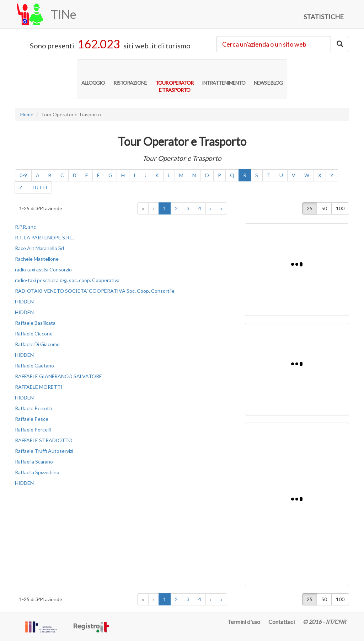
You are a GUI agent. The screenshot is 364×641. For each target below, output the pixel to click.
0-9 (23, 175)
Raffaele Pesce (32, 419)
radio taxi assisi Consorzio (43, 269)
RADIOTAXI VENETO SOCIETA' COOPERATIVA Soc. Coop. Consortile (95, 291)
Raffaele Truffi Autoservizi (44, 451)
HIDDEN (24, 301)
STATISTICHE (324, 17)
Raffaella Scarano (34, 462)
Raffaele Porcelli (33, 430)
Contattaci (282, 622)
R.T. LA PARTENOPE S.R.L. (44, 237)
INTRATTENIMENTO (224, 75)
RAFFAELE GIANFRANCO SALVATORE (58, 376)
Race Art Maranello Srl (39, 248)
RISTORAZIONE (130, 75)
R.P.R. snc (25, 227)
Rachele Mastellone (37, 259)
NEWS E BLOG (268, 75)
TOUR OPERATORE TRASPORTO (174, 79)
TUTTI (39, 187)
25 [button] (310, 208)
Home (27, 114)
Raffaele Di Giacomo (37, 344)
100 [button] (340, 208)
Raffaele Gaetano (34, 365)
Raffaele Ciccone (34, 333)
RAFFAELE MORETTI (39, 387)
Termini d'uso (244, 622)
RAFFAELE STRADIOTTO (44, 440)
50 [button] (324, 208)
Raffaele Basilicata (35, 323)
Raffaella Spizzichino (37, 472)
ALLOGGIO (93, 75)
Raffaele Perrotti (34, 408)
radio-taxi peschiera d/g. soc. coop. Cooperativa (67, 280)
